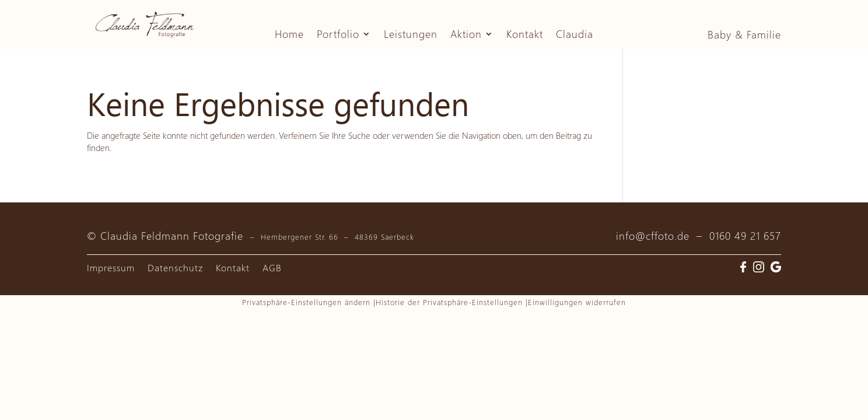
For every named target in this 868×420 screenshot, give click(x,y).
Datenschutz (175, 269)
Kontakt (525, 35)
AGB (272, 269)
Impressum (111, 269)
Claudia (575, 35)
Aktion (466, 35)
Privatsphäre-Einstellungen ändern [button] (306, 302)
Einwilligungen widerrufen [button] (577, 302)
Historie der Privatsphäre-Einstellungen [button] (449, 302)
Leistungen (411, 35)
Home (289, 35)
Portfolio (338, 35)
